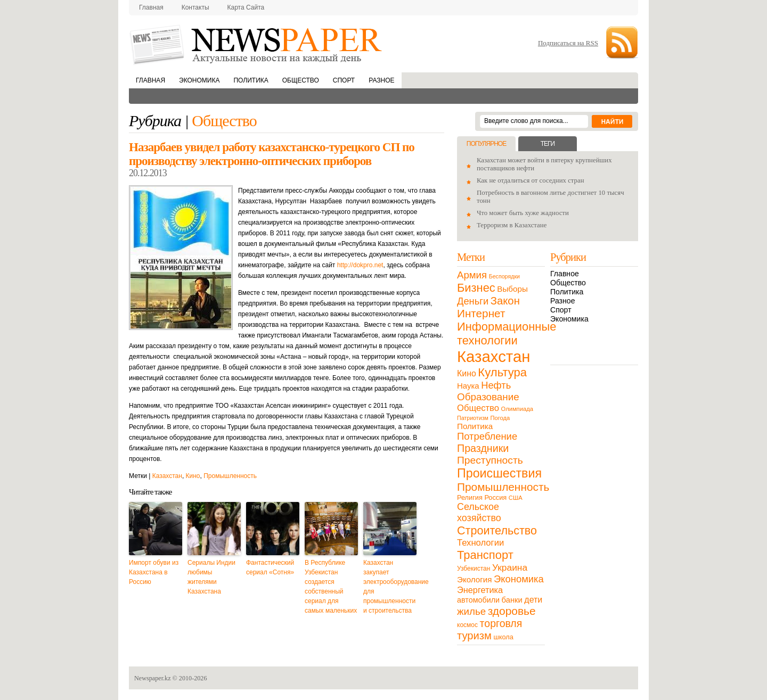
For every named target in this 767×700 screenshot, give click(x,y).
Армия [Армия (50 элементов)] (472, 275)
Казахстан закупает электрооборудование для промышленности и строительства (390, 587)
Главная (151, 7)
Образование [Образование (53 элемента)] (488, 397)
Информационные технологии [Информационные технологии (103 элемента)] (507, 333)
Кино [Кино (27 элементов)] (467, 373)
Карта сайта (246, 7)
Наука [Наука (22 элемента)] (468, 386)
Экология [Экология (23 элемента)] (474, 579)
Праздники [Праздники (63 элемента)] (483, 448)
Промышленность (230, 476)
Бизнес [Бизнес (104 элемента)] (476, 288)
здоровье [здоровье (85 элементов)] (512, 611)
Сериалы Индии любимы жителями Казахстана (211, 577)
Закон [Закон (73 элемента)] (505, 301)
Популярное (486, 144)
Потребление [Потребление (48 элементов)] (487, 436)
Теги (548, 144)
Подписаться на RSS (568, 43)
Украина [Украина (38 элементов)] (510, 567)
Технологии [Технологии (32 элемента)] (480, 543)
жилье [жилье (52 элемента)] (471, 611)
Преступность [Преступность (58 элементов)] (490, 460)
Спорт (344, 80)
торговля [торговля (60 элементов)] (501, 623)
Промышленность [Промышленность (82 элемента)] (503, 487)
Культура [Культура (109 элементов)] (502, 372)
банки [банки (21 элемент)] (512, 600)
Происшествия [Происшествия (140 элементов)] (499, 473)
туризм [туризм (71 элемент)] (474, 636)
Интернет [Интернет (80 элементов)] (481, 313)
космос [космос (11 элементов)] (467, 625)
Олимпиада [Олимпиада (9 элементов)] (517, 409)
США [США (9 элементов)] (516, 498)
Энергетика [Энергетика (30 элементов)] (480, 590)
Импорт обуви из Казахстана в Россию (154, 572)
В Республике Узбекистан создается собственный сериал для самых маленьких (331, 587)
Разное (381, 80)
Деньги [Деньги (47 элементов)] (473, 301)
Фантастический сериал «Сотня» (270, 567)
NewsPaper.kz (257, 44)
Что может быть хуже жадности (523, 213)
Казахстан (167, 476)
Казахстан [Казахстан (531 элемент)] (493, 356)
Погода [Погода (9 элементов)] (500, 418)
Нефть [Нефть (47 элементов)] (496, 385)
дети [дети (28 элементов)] (533, 600)
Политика (251, 80)
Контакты (195, 7)
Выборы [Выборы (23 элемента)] (512, 289)
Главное (565, 274)
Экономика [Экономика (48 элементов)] (519, 579)
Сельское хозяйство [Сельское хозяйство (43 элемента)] (479, 512)
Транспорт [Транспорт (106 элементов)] (485, 555)
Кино (193, 476)
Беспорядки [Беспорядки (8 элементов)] (504, 276)
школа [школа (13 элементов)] (504, 637)
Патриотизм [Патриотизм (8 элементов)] (473, 418)
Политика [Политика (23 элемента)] (475, 426)
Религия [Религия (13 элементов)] (470, 497)
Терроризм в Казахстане (512, 225)
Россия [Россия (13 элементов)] (495, 497)
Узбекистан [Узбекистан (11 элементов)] (474, 569)
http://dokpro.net (360, 265)
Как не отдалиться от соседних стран (531, 180)
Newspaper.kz (153, 678)
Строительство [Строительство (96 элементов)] (497, 530)
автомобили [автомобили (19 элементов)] (478, 600)
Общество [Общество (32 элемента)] (478, 408)
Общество (301, 80)
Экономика (199, 80)
